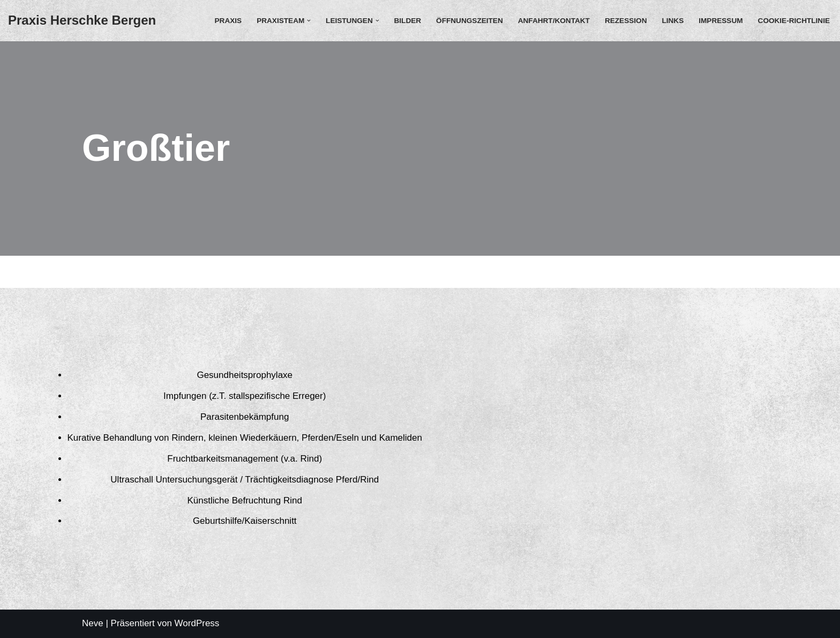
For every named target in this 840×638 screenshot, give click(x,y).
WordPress (197, 623)
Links (673, 21)
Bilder (408, 21)
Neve (93, 623)
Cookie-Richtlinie (794, 21)
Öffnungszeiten (470, 21)
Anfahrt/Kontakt (554, 21)
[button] (309, 21)
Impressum (721, 21)
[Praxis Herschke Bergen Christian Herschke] (82, 21)
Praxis (228, 21)
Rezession (626, 21)
